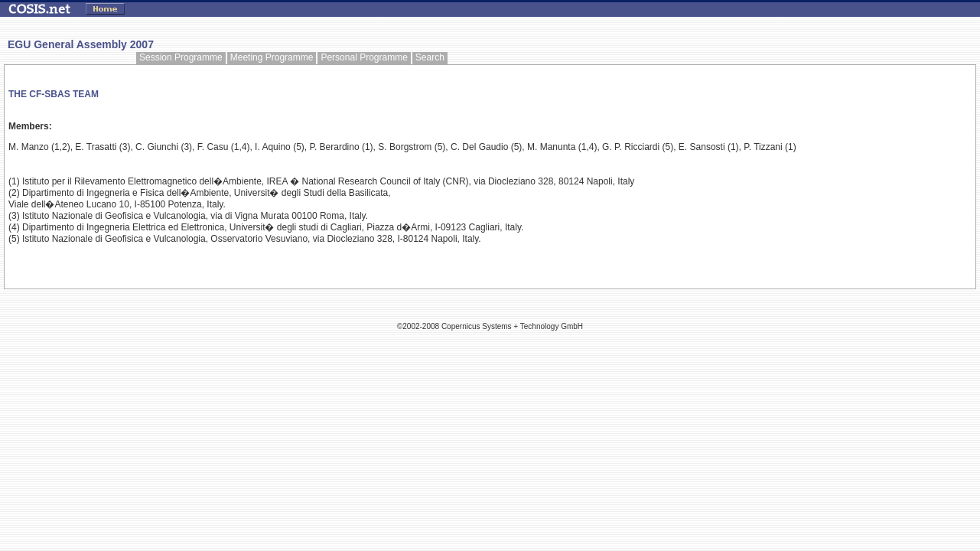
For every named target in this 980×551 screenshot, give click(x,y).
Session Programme (181, 57)
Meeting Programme (272, 57)
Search (430, 57)
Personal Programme (364, 57)
